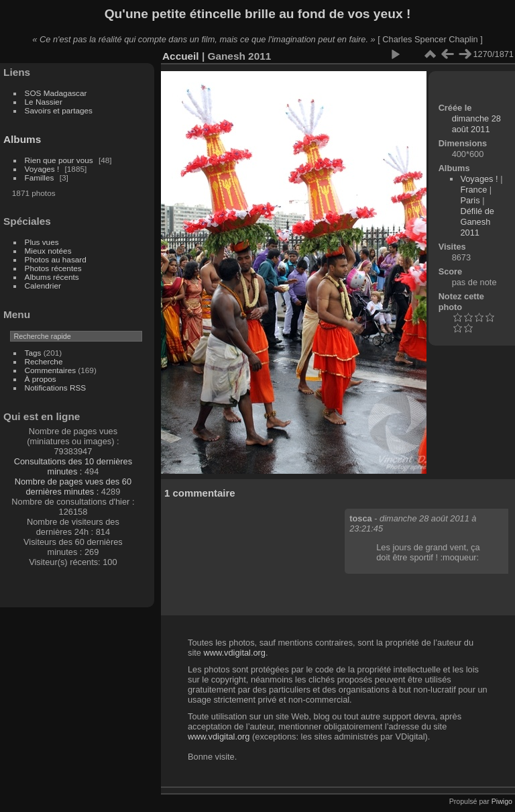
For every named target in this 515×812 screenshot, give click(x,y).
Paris (470, 200)
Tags (33, 353)
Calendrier (43, 286)
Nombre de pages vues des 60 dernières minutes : (73, 487)
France (473, 190)
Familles (40, 177)
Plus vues (42, 242)
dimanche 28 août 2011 (476, 124)
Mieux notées (48, 251)
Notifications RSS (56, 388)
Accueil (181, 56)
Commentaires (51, 370)
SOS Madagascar (56, 93)
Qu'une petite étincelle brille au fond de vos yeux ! (258, 14)
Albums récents (52, 277)
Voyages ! (42, 169)
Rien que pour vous (60, 160)
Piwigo (502, 801)
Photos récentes (53, 268)
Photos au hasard (56, 259)
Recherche (44, 361)
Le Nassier (44, 102)
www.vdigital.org (234, 653)
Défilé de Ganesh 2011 (477, 222)
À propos (41, 379)
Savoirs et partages (59, 110)
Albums (22, 139)
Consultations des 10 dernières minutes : (73, 466)
